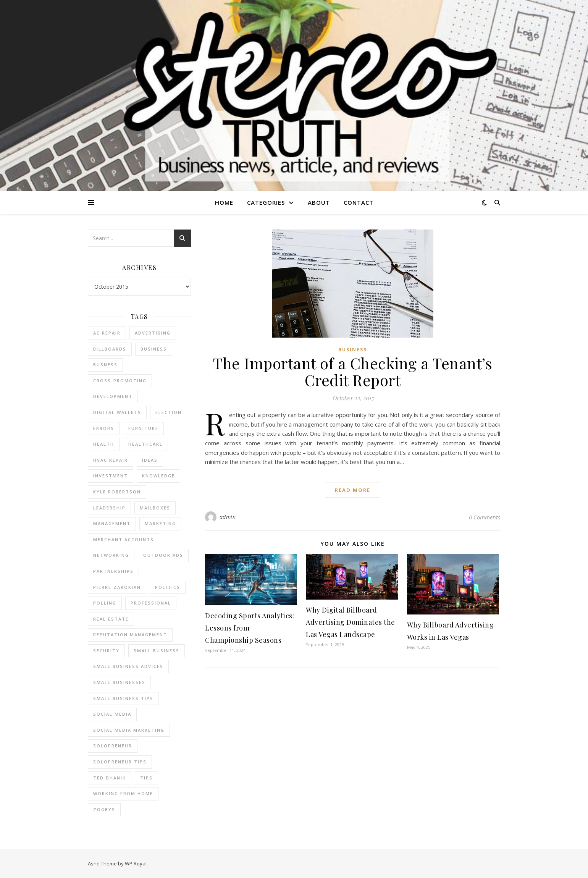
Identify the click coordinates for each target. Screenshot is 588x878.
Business (353, 350)
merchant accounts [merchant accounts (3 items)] (124, 539)
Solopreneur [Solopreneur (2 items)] (113, 746)
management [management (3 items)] (112, 523)
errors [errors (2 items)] (104, 428)
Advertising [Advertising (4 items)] (153, 333)
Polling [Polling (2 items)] (105, 603)
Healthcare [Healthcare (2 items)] (145, 444)
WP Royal (136, 863)
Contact (359, 202)
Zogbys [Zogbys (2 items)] (104, 809)
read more (353, 490)
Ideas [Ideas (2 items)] (150, 460)
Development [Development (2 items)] (113, 396)
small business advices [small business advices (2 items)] (128, 666)
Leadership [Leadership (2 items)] (109, 508)
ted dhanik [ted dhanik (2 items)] (110, 778)
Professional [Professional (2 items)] (151, 603)
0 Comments (485, 517)
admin (228, 517)
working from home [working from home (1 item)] (123, 793)
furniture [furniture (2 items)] (143, 428)
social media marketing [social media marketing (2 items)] (129, 730)
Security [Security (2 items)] (106, 651)
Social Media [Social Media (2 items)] (112, 714)
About (319, 202)
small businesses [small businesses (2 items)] (119, 682)
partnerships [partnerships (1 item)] (113, 571)
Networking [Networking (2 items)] (111, 555)
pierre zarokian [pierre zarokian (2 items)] (117, 587)
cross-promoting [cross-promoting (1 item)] (120, 381)
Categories (266, 202)
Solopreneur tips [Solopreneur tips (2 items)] (120, 762)
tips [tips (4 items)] (146, 778)
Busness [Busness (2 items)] (105, 365)
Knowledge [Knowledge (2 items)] (158, 476)
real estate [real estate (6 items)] (111, 619)
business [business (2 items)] (154, 349)
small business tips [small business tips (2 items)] (123, 698)
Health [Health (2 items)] (104, 444)
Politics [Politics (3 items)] (168, 587)
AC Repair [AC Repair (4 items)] (107, 333)
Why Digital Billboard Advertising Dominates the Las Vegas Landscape (351, 622)
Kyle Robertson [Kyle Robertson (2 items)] (117, 492)
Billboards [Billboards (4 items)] (110, 349)
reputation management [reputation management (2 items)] (130, 635)
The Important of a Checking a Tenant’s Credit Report (353, 371)
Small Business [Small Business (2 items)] (157, 651)
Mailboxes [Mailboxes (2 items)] (155, 508)
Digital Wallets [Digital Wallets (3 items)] (117, 412)
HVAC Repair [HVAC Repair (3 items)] (111, 460)
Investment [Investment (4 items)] (111, 476)
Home (224, 202)
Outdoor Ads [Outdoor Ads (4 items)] (163, 555)
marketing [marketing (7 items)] (160, 523)
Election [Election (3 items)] (169, 412)
